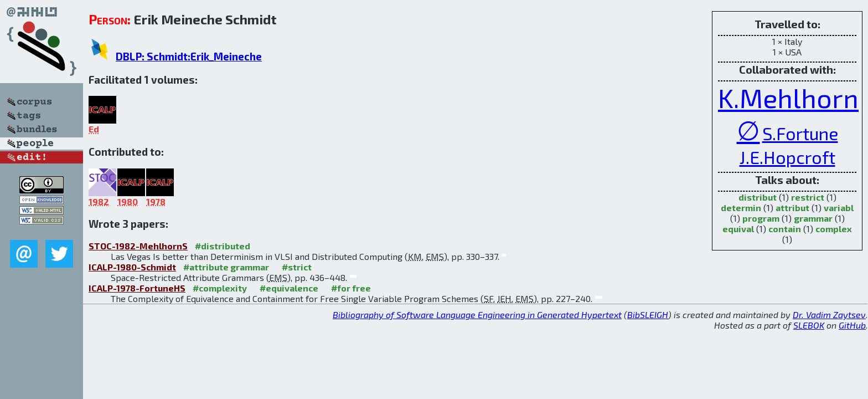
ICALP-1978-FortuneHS (137, 288)
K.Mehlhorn (788, 98)
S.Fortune (800, 133)
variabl (839, 208)
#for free (351, 288)
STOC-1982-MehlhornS (138, 246)
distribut (758, 197)
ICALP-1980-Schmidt (132, 267)
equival (738, 229)
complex (834, 229)
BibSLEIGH (648, 314)
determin (741, 208)
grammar (813, 218)
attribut (792, 208)
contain (785, 229)
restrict (808, 197)
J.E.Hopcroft (787, 157)
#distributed (223, 246)
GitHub (852, 325)
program (761, 218)
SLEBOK (809, 325)
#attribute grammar (226, 267)
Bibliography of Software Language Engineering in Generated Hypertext (477, 314)
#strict (297, 267)
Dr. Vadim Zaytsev (829, 314)
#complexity (220, 288)
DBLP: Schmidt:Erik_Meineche (189, 56)
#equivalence (289, 288)
